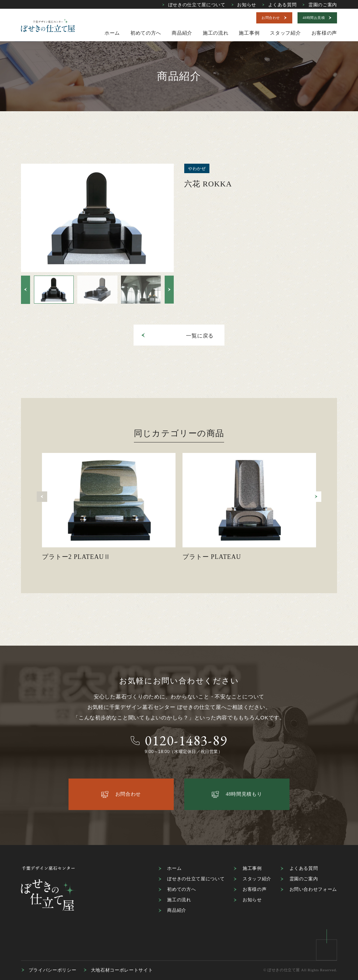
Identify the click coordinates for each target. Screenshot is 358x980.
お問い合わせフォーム (309, 889)
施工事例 (247, 868)
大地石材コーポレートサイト (118, 970)
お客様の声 (250, 889)
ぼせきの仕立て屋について (194, 5)
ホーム (170, 868)
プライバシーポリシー (49, 970)
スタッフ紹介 (252, 879)
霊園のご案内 (320, 5)
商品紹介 (172, 910)
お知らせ (244, 5)
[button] (26, 290)
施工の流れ (175, 900)
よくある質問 (279, 5)
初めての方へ (177, 889)
